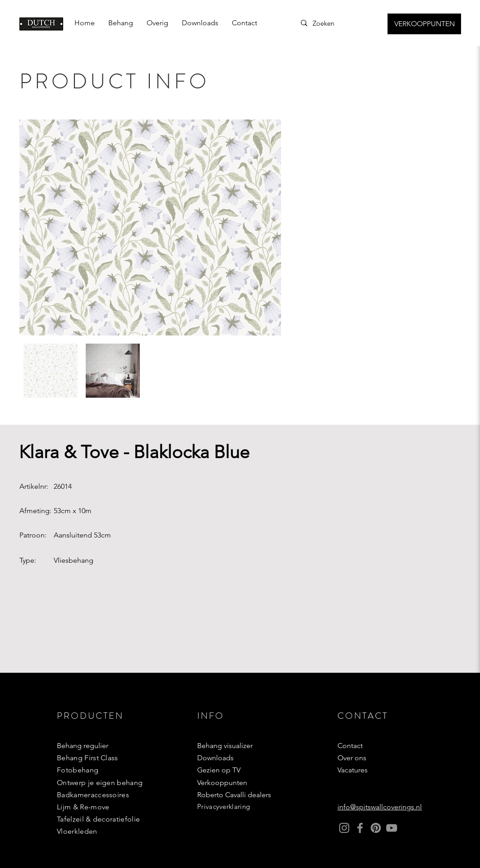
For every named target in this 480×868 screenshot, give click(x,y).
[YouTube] (392, 828)
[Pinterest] (376, 828)
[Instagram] (344, 828)
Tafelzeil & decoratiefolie (98, 819)
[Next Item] (265, 227)
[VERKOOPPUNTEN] (424, 24)
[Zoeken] (335, 23)
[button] (121, 23)
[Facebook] (360, 828)
